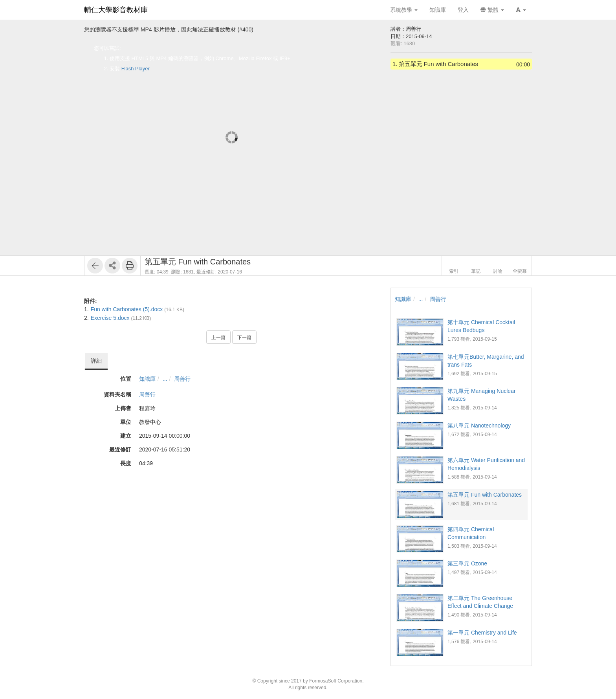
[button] (521, 10)
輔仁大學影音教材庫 (116, 10)
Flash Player (136, 69)
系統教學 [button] (404, 10)
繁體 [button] (492, 10)
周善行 (182, 379)
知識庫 (147, 379)
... (165, 379)
